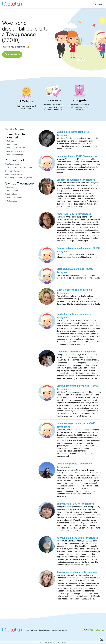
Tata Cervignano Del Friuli (15, 148)
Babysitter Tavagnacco (14, 171)
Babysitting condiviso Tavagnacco (19, 178)
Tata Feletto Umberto (14, 197)
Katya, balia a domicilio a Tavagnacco (77, 538)
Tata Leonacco (11, 187)
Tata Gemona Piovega (14, 155)
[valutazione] (92, 630)
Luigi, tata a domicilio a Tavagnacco (76, 352)
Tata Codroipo (11, 144)
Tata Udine (10, 141)
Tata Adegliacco (12, 191)
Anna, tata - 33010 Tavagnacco (74, 214)
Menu (99, 4)
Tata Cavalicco (11, 194)
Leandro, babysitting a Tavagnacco (76, 180)
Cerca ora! (12, 54)
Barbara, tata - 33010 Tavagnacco (75, 504)
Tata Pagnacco (11, 201)
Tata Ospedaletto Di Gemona (17, 151)
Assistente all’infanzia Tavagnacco (19, 167)
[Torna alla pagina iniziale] (12, 4)
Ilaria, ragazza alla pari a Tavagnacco (77, 572)
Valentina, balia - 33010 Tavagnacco (77, 156)
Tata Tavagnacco (12, 164)
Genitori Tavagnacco (14, 174)
